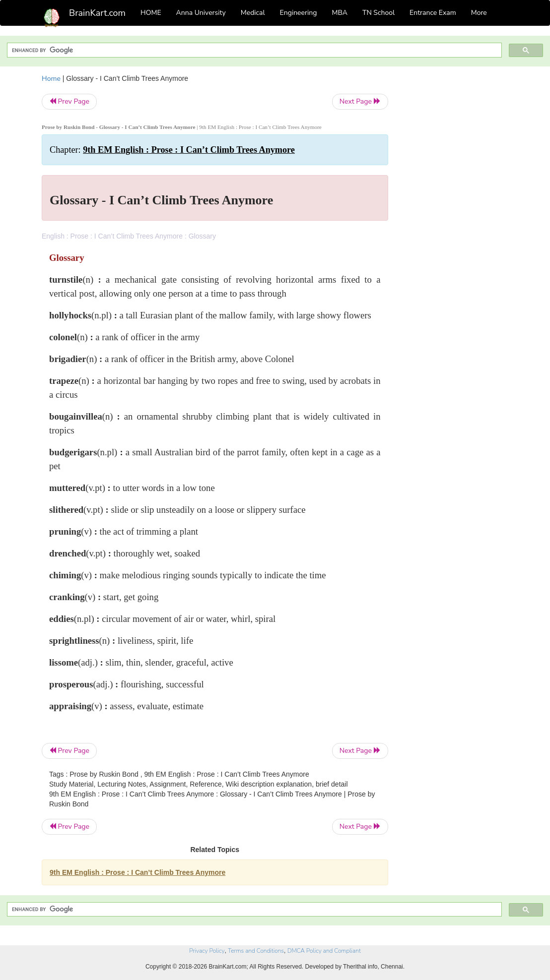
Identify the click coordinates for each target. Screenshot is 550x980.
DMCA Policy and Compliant (324, 951)
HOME (151, 13)
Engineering (299, 13)
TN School (378, 13)
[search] (253, 50)
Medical (253, 13)
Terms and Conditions (256, 951)
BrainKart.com (97, 13)
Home (51, 79)
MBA (340, 13)
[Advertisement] (456, 222)
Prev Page (69, 101)
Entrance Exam (433, 13)
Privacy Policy (207, 951)
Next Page (360, 101)
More (479, 13)
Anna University (201, 13)
